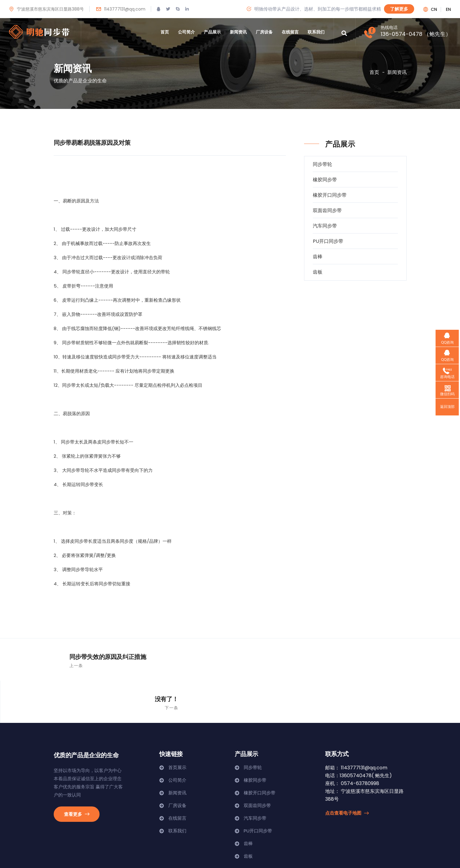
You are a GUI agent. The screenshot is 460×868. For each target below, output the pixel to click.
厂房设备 (264, 32)
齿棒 (318, 257)
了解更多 (399, 9)
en (448, 10)
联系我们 (316, 32)
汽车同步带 (325, 226)
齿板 (318, 272)
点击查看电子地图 (347, 771)
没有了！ (396, 656)
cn (434, 10)
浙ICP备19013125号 (74, 855)
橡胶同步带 (325, 180)
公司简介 (186, 32)
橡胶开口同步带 (330, 195)
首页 (165, 32)
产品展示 (212, 32)
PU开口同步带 (328, 241)
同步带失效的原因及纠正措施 (91, 656)
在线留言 (290, 32)
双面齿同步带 (327, 210)
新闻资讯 (238, 32)
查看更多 (77, 772)
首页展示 (177, 725)
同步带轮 (322, 164)
